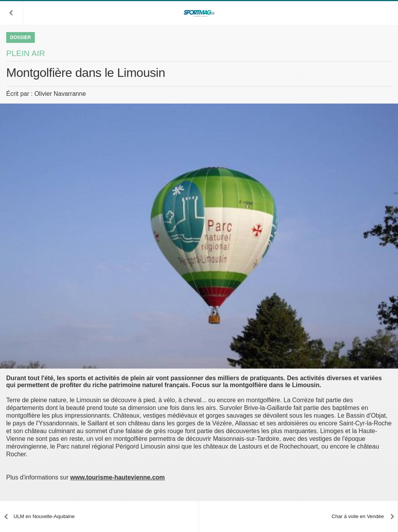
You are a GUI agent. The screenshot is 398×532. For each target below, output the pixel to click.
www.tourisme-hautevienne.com (118, 477)
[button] (12, 13)
